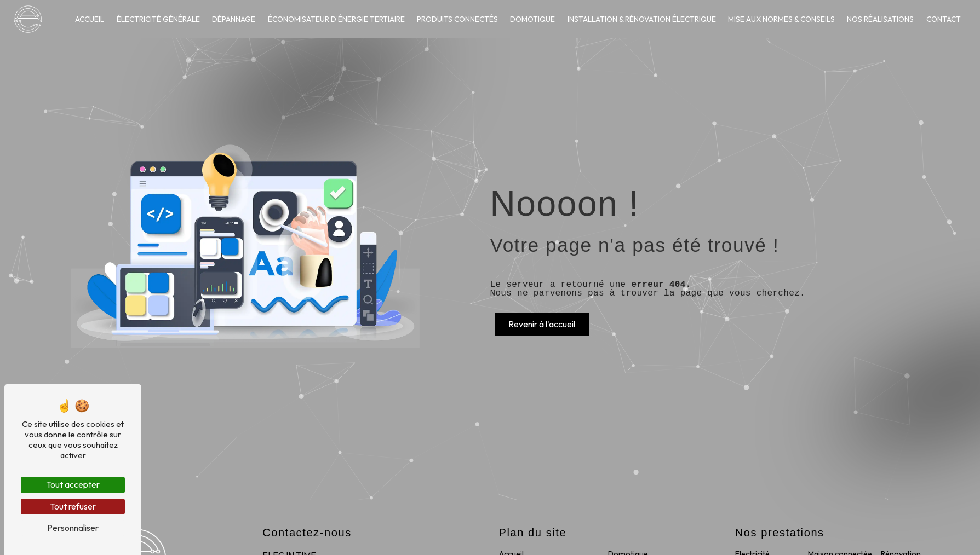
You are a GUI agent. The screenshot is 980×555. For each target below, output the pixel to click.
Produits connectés (457, 19)
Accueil (90, 19)
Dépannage (234, 19)
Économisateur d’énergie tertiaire (336, 19)
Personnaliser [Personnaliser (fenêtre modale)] (73, 528)
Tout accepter (73, 484)
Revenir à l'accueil (542, 324)
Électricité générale (158, 19)
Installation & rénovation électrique (642, 19)
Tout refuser (73, 506)
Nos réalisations (880, 19)
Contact (944, 19)
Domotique (532, 19)
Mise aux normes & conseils (781, 19)
